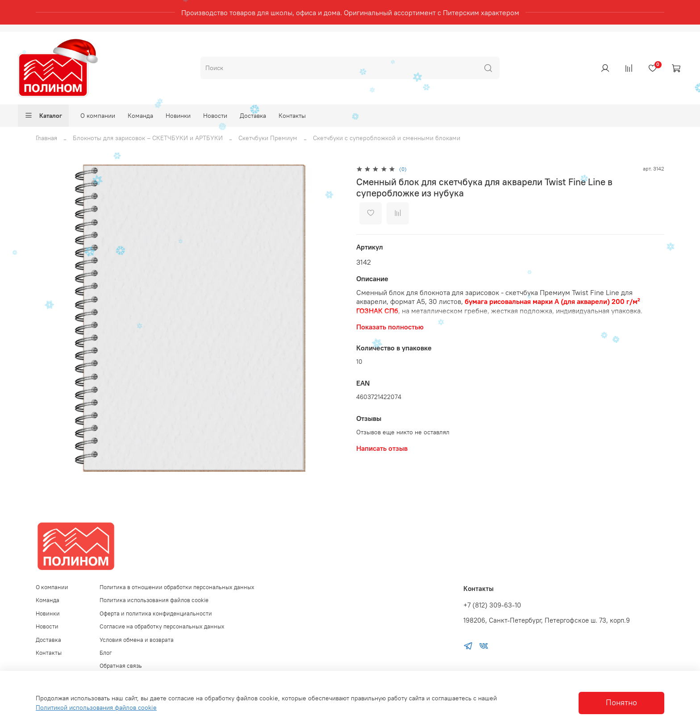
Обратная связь (121, 666)
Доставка (253, 116)
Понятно (621, 703)
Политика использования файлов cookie (154, 600)
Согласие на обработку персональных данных (162, 626)
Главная (46, 138)
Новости (215, 116)
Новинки (178, 116)
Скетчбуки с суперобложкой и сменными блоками (387, 138)
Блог (106, 653)
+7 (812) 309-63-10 (492, 605)
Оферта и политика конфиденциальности (156, 614)
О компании (98, 116)
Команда (140, 116)
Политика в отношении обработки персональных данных (177, 587)
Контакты (292, 116)
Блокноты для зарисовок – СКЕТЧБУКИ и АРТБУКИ (148, 138)
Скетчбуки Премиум (268, 138)
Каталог (43, 116)
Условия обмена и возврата (137, 640)
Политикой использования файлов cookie (96, 707)
